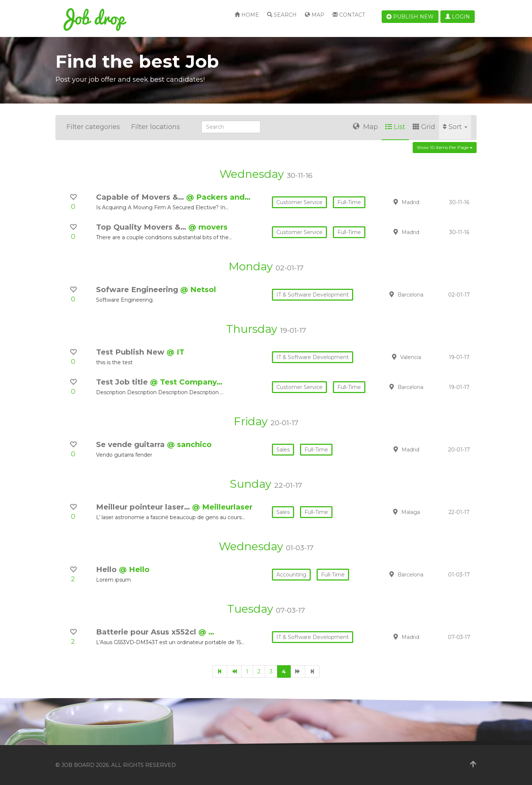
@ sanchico (189, 444)
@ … (206, 632)
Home (247, 15)
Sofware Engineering (138, 290)
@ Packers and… (218, 197)
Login (458, 17)
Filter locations (156, 127)
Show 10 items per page (445, 147)
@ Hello (134, 569)
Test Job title (123, 382)
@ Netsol (198, 290)
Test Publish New (131, 352)
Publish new (410, 17)
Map (315, 15)
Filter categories (93, 127)
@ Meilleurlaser (222, 507)
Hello (108, 569)
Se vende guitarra (132, 444)
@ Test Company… (186, 382)
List (395, 127)
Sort (455, 127)
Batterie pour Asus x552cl (147, 632)
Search (282, 15)
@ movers (208, 227)
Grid (424, 127)
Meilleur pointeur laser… (144, 507)
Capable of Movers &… (141, 197)
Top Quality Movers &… (142, 227)
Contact (349, 15)
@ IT (175, 352)
